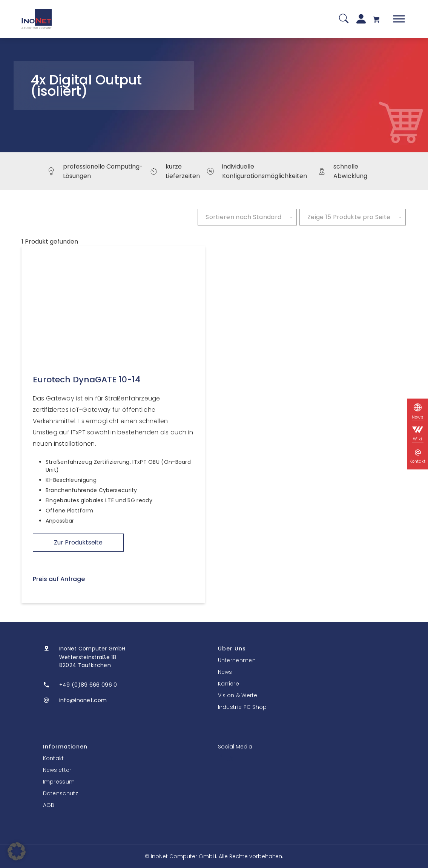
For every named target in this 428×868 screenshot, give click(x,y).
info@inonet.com (83, 700)
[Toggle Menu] (399, 19)
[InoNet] (37, 19)
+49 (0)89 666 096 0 (88, 685)
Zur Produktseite (78, 542)
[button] (17, 851)
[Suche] (344, 19)
